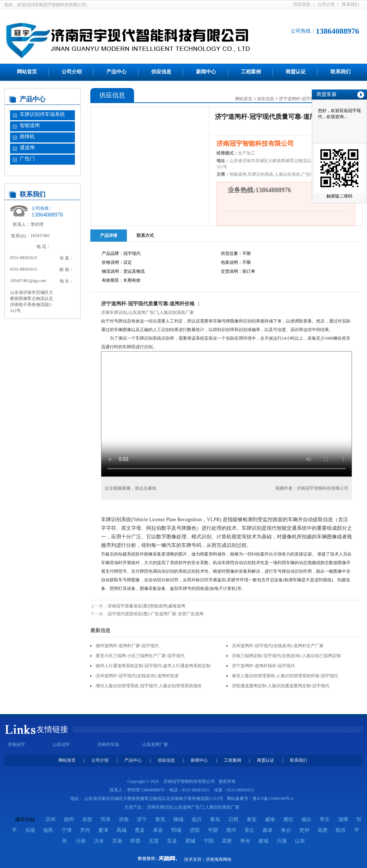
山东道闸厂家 (155, 745)
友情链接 (52, 729)
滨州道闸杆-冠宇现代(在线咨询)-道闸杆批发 (137, 676)
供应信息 (302, 4)
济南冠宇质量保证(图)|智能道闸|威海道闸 (146, 606)
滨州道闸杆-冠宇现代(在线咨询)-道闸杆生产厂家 (278, 646)
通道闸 (27, 148)
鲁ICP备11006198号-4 (273, 799)
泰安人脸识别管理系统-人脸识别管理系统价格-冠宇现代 (285, 676)
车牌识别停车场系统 (42, 114)
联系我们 (351, 4)
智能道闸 (30, 125)
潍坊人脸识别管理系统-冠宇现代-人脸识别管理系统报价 (149, 686)
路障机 (27, 137)
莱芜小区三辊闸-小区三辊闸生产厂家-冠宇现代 (140, 656)
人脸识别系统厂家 (177, 312)
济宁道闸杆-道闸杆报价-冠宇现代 (263, 666)
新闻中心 (206, 72)
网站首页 (27, 72)
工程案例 (251, 72)
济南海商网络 (219, 859)
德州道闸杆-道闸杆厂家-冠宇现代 (127, 646)
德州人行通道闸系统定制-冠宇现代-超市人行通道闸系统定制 (153, 666)
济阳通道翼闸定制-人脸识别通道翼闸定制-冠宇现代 (281, 686)
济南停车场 (108, 745)
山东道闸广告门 (143, 312)
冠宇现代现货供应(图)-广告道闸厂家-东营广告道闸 (156, 614)
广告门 (27, 159)
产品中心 (116, 72)
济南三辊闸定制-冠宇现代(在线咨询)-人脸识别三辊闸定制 (286, 656)
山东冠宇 (61, 745)
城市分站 (25, 819)
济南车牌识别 (114, 312)
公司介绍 (326, 4)
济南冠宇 (16, 745)
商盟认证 (296, 72)
